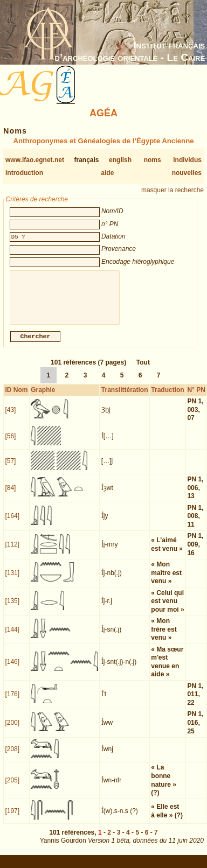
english (120, 160)
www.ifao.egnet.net (35, 160)
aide (107, 173)
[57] (10, 467)
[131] (12, 579)
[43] (10, 416)
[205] (12, 787)
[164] (12, 522)
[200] (12, 729)
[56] (10, 443)
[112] (12, 551)
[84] (10, 494)
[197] (12, 817)
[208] (12, 755)
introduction (24, 173)
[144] (12, 636)
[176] (12, 701)
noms (153, 160)
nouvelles (187, 173)
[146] (12, 668)
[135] (12, 607)
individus (187, 160)
